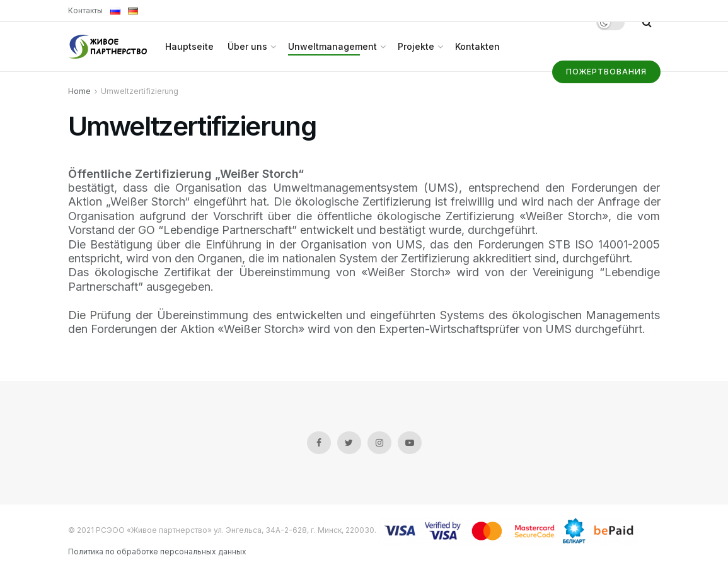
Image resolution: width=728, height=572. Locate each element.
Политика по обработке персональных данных (157, 552)
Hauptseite (189, 46)
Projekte (416, 46)
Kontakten (477, 46)
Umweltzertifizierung (140, 91)
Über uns (247, 46)
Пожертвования (606, 72)
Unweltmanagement (332, 46)
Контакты (85, 10)
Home (79, 91)
